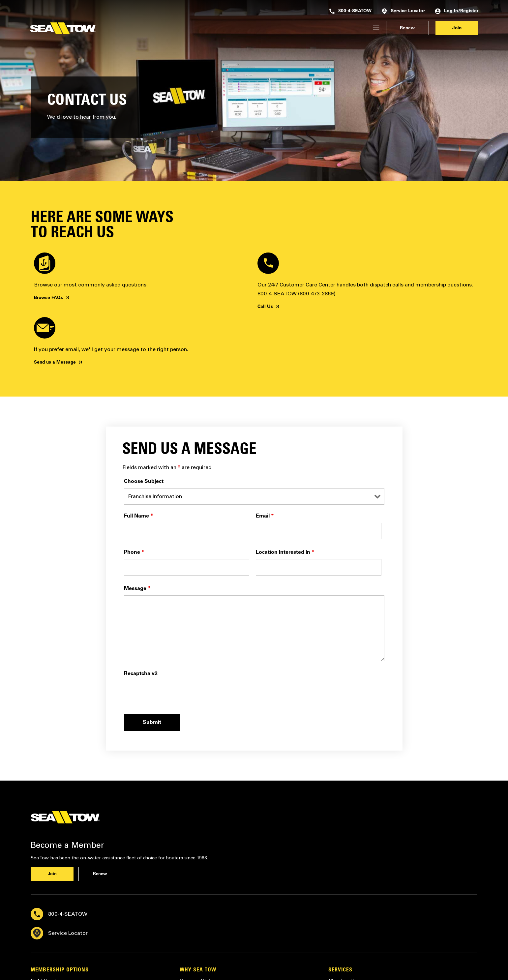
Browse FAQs (48, 298)
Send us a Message (55, 363)
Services (340, 970)
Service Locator (403, 11)
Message (137, 589)
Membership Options (60, 970)
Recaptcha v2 (141, 674)
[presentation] (174, 693)
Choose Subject (144, 482)
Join (457, 28)
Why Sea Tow (198, 970)
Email (265, 516)
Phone (134, 552)
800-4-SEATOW (350, 11)
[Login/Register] (376, 28)
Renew (407, 28)
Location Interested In (285, 552)
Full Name (139, 516)
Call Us (265, 307)
